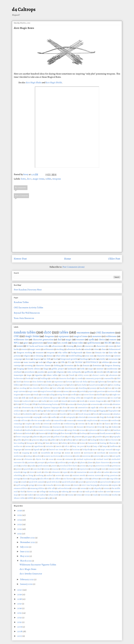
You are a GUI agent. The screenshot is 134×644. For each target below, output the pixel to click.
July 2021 (25, 547)
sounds (24, 482)
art (117, 408)
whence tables (19, 498)
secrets (58, 475)
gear (26, 343)
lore (116, 388)
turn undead (41, 495)
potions (17, 356)
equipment (64, 336)
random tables (25, 332)
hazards (85, 440)
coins (16, 420)
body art (17, 414)
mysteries (97, 456)
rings (25, 472)
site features (68, 479)
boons (38, 414)
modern (38, 456)
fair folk (47, 359)
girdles (19, 440)
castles (53, 378)
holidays (73, 443)
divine (100, 427)
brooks (96, 414)
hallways (69, 440)
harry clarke (82, 385)
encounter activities (44, 430)
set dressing (38, 356)
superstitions (102, 398)
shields (100, 395)
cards (61, 417)
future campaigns (23, 437)
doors (28, 359)
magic (69, 339)
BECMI (108, 343)
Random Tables (21, 302)
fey (35, 433)
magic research (107, 450)
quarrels (27, 469)
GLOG (118, 401)
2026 (20, 510)
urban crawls (53, 495)
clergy (102, 417)
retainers (27, 395)
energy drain (72, 430)
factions (69, 382)
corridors (114, 420)
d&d (119, 378)
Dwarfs (72, 375)
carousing (28, 365)
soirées (104, 479)
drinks (49, 382)
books (28, 378)
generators (38, 343)
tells (108, 372)
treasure (80, 339)
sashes (107, 472)
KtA (17, 404)
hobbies (46, 388)
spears (81, 482)
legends (37, 450)
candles (54, 417)
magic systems (20, 391)
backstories (18, 378)
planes (90, 463)
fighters (101, 382)
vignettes (39, 375)
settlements (48, 349)
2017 (20, 604)
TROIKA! (79, 362)
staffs (63, 398)
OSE (16, 336)
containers (104, 420)
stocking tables (74, 398)
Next (39, 290)
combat (48, 420)
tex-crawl (114, 398)
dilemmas (46, 427)
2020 (20, 590)
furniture (45, 385)
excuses (82, 430)
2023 (20, 524)
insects (59, 446)
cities (96, 349)
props (91, 466)
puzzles (41, 372)
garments (78, 437)
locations (76, 450)
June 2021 (25, 551)
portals (82, 391)
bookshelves (28, 414)
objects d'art (41, 459)
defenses (36, 427)
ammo (72, 408)
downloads (18, 430)
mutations (86, 456)
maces (95, 450)
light (44, 450)
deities (27, 382)
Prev (16, 290)
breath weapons (84, 414)
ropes (65, 472)
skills (23, 398)
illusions (112, 443)
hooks (93, 359)
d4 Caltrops (24, 9)
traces (36, 401)
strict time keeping (89, 485)
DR (112, 401)
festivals (28, 433)
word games (40, 498)
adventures (113, 375)
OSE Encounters (105, 333)
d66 (100, 424)
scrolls (73, 395)
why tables (63, 352)
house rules (77, 343)
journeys (93, 388)
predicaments (43, 466)
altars (65, 408)
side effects (44, 479)
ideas (118, 343)
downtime (97, 365)
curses (111, 346)
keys (89, 446)
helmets (102, 440)
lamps (105, 446)
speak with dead (53, 482)
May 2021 (25, 556)
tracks (44, 401)
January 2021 (26, 584)
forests (35, 385)
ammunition (83, 408)
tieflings (43, 492)
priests (54, 466)
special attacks (92, 482)
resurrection (113, 469)
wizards (64, 401)
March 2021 (26, 561)
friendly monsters (106, 433)
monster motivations (52, 456)
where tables (52, 375)
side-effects (56, 479)
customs (81, 424)
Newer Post (20, 259)
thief (22, 492)
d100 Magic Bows (28, 569)
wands (95, 495)
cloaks (109, 417)
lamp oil (96, 446)
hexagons (31, 443)
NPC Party (25, 404)
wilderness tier (21, 339)
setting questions (111, 475)
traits (115, 372)
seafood (50, 475)
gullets (53, 440)
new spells (116, 456)
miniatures (113, 453)
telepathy (97, 488)
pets (70, 463)
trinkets (30, 495)
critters (46, 424)
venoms (71, 495)
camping (36, 417)
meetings (58, 453)
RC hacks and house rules (37, 346)
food (55, 359)
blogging (102, 411)
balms (49, 411)
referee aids (66, 469)
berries (77, 411)
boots (45, 414)
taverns (83, 488)
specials (117, 482)
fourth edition (34, 369)
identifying (83, 388)
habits (72, 385)
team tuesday (29, 362)
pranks (33, 466)
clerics (102, 339)
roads (39, 472)
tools (41, 362)
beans (63, 411)
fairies (102, 430)
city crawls (78, 378)
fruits (118, 433)
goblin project (58, 369)
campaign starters (23, 417)
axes (25, 411)
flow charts (65, 433)
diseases (80, 427)
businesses (106, 414)
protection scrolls (102, 466)
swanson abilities (21, 488)
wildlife (30, 498)
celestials (82, 417)
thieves (17, 401)
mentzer (100, 369)
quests (50, 372)
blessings (93, 411)
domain (86, 365)
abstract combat (99, 375)
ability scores (83, 375)
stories (59, 485)
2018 (20, 599)
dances (108, 424)
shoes (25, 479)
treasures (40, 352)
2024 (20, 520)
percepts (41, 463)
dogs (107, 427)
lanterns (28, 450)
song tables (114, 479)
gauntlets (99, 437)
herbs (105, 385)
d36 (95, 424)
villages (49, 362)
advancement (57, 346)
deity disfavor (38, 382)
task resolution (63, 488)
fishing (56, 433)
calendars (116, 414)
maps (91, 369)
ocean (51, 459)
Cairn (63, 375)
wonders (74, 401)
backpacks (33, 411)
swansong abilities (37, 488)
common (70, 420)
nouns (19, 459)
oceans (59, 459)
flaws (109, 382)
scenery (115, 472)
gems (107, 437)
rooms (44, 395)
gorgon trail (62, 385)
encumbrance (59, 430)
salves (99, 472)
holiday (64, 443)
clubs (116, 417)
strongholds (88, 398)
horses (82, 443)
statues (40, 485)
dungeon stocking (24, 352)
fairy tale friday (81, 382)
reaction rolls (113, 391)
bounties (54, 414)
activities (106, 404)
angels (93, 408)
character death (65, 378)
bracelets (63, 414)
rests (104, 469)
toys (81, 492)
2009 (20, 627)
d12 (89, 424)
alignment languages (51, 408)
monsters (97, 336)
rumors (113, 339)
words (82, 401)
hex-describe (35, 388)
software (95, 479)
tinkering (65, 492)
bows (23, 179)
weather (115, 495)
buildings (44, 378)
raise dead (37, 469)
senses (67, 475)
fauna (93, 382)
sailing (52, 395)
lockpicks (86, 450)
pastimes (31, 463)
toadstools (27, 401)
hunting (103, 443)
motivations (68, 456)
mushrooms (112, 369)
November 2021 (28, 542)
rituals (36, 395)
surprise (115, 485)
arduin (101, 408)
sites (77, 479)
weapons (57, 179)
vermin (79, 495)
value (63, 495)
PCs (70, 362)
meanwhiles (46, 453)
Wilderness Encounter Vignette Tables (38, 565)
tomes (74, 492)
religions (60, 372)
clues (104, 349)
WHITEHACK (92, 362)
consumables (109, 378)
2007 (20, 636)
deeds (27, 427)
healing (93, 440)
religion (27, 356)
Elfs (63, 362)
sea (80, 395)
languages (18, 450)
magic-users (33, 391)
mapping (26, 453)
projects (91, 391)
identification (70, 388)
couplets (29, 424)
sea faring (29, 475)
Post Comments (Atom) (73, 267)
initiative (50, 446)
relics (75, 469)
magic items (39, 179)
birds (84, 411)
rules (72, 472)
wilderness (111, 336)
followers (26, 385)
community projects (93, 378)
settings (17, 479)
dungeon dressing (112, 365)
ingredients (39, 446)
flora (116, 382)
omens (74, 391)
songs (16, 482)
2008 (20, 631)
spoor (55, 398)
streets (76, 485)
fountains (93, 433)
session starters (94, 475)
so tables (85, 479)
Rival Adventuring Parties (48, 404)
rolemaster (56, 472)
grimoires (36, 440)
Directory (32, 290)
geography (116, 437)
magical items (81, 336)
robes (46, 472)
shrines (50, 356)
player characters (102, 463)
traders (100, 492)
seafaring (40, 475)
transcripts (18, 375)
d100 (29, 179)
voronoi (87, 495)
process (83, 466)
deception (18, 427)
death (19, 382)
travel (108, 492)
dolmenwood (115, 349)
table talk (51, 488)
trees (23, 495)
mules (77, 456)
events (24, 349)
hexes (50, 343)
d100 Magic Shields (54, 82)
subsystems (104, 485)
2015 (20, 613)
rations (47, 469)
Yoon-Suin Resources (24, 318)
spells (91, 339)
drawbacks (29, 430)
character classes (43, 365)
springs (31, 485)
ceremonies (92, 417)
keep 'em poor (78, 446)
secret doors (89, 395)
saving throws (62, 395)
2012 (20, 622)
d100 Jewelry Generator (31, 574)
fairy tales (113, 352)
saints (91, 472)
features (19, 433)
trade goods (90, 492)
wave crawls (54, 401)
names (20, 346)
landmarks (72, 369)
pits (76, 463)
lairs (110, 388)
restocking (95, 469)
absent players (82, 404)
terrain (106, 488)
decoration (69, 365)
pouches (24, 466)
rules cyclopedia (74, 372)
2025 (20, 515)
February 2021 (27, 579)
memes (68, 453)
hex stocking (21, 388)
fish (49, 433)
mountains (113, 359)
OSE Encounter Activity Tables (28, 308)
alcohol (37, 408)
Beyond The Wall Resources (27, 313)
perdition (62, 463)
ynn (53, 498)
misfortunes (19, 456)
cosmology (18, 424)
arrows (110, 408)
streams (67, 485)
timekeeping (54, 492)
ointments (69, 459)
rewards (17, 472)
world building (75, 356)
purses (19, 469)
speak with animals (36, 482)
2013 (20, 618)
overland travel (102, 459)
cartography (71, 417)
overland (18, 372)
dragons (37, 359)
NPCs (17, 343)
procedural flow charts (68, 466)
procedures (29, 372)
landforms (114, 446)
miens (59, 391)
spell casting (21, 485)
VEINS (63, 404)
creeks (38, 424)
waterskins (105, 495)
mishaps (29, 456)
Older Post (114, 259)
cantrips (17, 365)
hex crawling (115, 385)
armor (115, 362)
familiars (117, 430)
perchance (51, 463)
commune (80, 420)
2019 (20, 594)
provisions (116, 466)
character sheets (104, 356)
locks (82, 369)
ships (107, 395)
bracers (73, 414)
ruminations (81, 472)
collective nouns (36, 420)
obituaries (28, 459)
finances (42, 433)
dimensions (57, 427)
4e (57, 362)
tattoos (75, 488)
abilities (105, 362)
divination (90, 427)
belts (70, 411)
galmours (36, 437)
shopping (33, 479)
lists (68, 450)
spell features (94, 343)
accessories (95, 404)
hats (77, 440)
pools (16, 466)
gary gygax (88, 437)
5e (107, 401)
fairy (109, 430)
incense (28, 446)
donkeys (115, 427)
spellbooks (89, 372)
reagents (17, 395)
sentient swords (79, 475)
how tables (57, 388)
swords (100, 372)
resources (89, 346)
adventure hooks (74, 349)
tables (48, 179)
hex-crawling (19, 443)
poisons (115, 463)
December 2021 (28, 538)
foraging (20, 369)
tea (90, 488)
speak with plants (69, 482)
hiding (40, 443)
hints (48, 443)
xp (49, 498)
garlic (69, 437)
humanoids (93, 443)
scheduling (18, 475)
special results (106, 482)
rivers (32, 472)
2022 (20, 529)
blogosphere (113, 411)
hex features (113, 440)
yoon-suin (89, 356)
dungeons (49, 336)
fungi (46, 369)
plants (79, 346)
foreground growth (69, 359)
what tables (61, 356)
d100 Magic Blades (34, 82)
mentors (77, 453)
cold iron (24, 420)
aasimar (71, 404)
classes (89, 352)
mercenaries (89, 453)
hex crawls (62, 343)
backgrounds (77, 352)
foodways (83, 433)
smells (31, 398)
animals (88, 349)
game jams (47, 437)
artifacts (17, 411)
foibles (74, 433)
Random (23, 290)
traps (29, 375)
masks (35, 453)
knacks (102, 388)
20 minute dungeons (95, 401)
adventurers (26, 408)
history (55, 443)
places (82, 463)
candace (45, 417)
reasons (55, 469)
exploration (93, 430)
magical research (47, 391)
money (66, 391)
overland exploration (85, 459)
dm (78, 365)
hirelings (84, 359)
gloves (27, 440)
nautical (107, 456)
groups (45, 440)
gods (53, 385)
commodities (59, 420)
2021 (20, 534)
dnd (60, 339)
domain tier (100, 352)
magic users (35, 349)
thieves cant (32, 492)
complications (92, 420)
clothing (57, 365)
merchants (101, 453)
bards (56, 411)
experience (59, 382)
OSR (34, 404)
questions (101, 391)
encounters (83, 333)
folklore (17, 385)
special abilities (43, 398)
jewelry (102, 359)
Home (68, 259)
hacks (61, 440)
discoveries (69, 427)
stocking (60, 349)
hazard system (95, 385)
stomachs (49, 485)
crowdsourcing (69, 424)
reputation (84, 469)
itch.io (67, 446)
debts (116, 424)
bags (42, 411)
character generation (43, 339)
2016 (20, 608)
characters (101, 346)
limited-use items (56, 450)
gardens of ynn (59, 437)
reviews (17, 362)
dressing (70, 346)
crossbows (56, 424)
